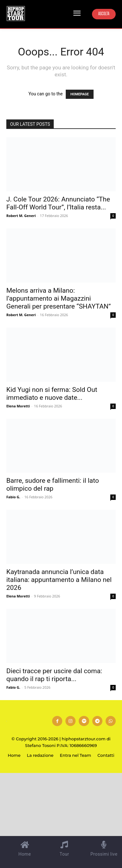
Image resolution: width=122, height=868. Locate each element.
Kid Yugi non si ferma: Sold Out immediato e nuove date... (52, 394)
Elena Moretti (18, 406)
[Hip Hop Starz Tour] (16, 13)
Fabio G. (13, 497)
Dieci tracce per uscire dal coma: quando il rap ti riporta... (54, 675)
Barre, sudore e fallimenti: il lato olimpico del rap (53, 485)
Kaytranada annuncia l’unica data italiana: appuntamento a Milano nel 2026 (59, 580)
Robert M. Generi (21, 216)
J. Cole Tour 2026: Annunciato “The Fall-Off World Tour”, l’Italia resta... (58, 203)
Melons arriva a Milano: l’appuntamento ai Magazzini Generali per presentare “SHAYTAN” (58, 298)
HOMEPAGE (80, 94)
